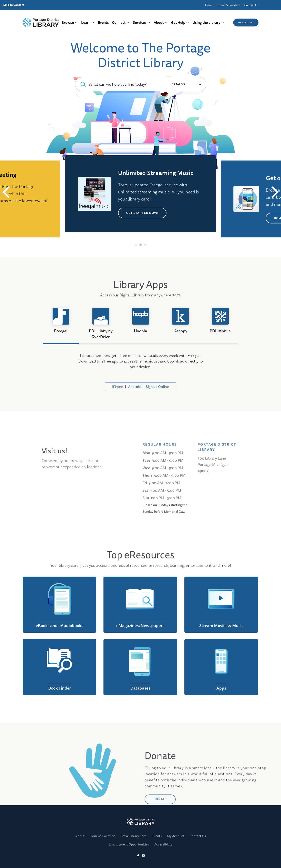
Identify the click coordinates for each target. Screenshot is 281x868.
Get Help (180, 22)
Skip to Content (14, 5)
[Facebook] (138, 856)
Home (209, 5)
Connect (121, 22)
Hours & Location (229, 5)
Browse (70, 22)
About (161, 22)
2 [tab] (140, 245)
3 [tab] (145, 245)
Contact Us (251, 5)
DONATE (160, 820)
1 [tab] (136, 245)
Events (103, 22)
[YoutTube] (143, 856)
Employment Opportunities (129, 844)
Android (134, 387)
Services (142, 22)
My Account (246, 23)
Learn (88, 22)
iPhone (118, 387)
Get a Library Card (133, 836)
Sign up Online (157, 387)
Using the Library (208, 22)
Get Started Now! (142, 213)
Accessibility (163, 844)
